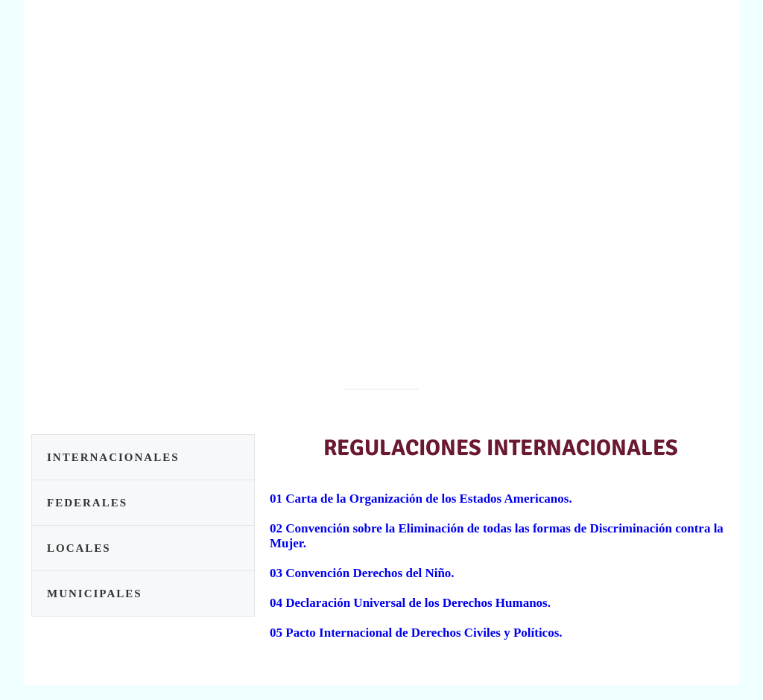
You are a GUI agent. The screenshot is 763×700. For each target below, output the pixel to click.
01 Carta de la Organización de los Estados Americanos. (421, 499)
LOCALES (79, 548)
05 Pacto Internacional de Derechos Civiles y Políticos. (416, 633)
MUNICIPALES (95, 594)
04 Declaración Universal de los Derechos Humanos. (410, 603)
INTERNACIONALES (113, 457)
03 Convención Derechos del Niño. (362, 573)
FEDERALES (87, 503)
